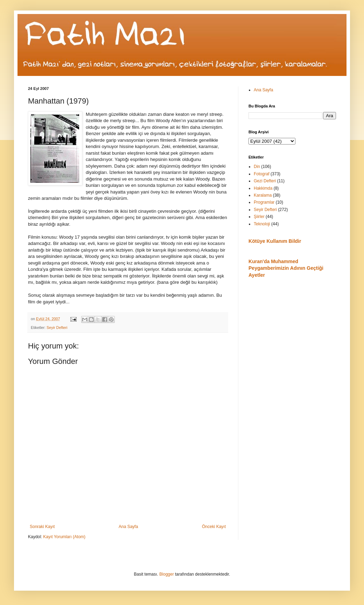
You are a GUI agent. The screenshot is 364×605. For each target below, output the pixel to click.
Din (257, 167)
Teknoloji (262, 224)
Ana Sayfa (128, 527)
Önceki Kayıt (214, 527)
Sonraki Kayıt (42, 527)
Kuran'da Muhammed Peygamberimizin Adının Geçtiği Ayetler (286, 268)
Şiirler (259, 217)
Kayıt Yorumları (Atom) (64, 537)
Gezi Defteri (265, 181)
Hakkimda (263, 188)
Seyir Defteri (57, 328)
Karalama (263, 195)
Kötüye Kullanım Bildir (275, 241)
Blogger (166, 574)
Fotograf (262, 174)
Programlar (264, 202)
